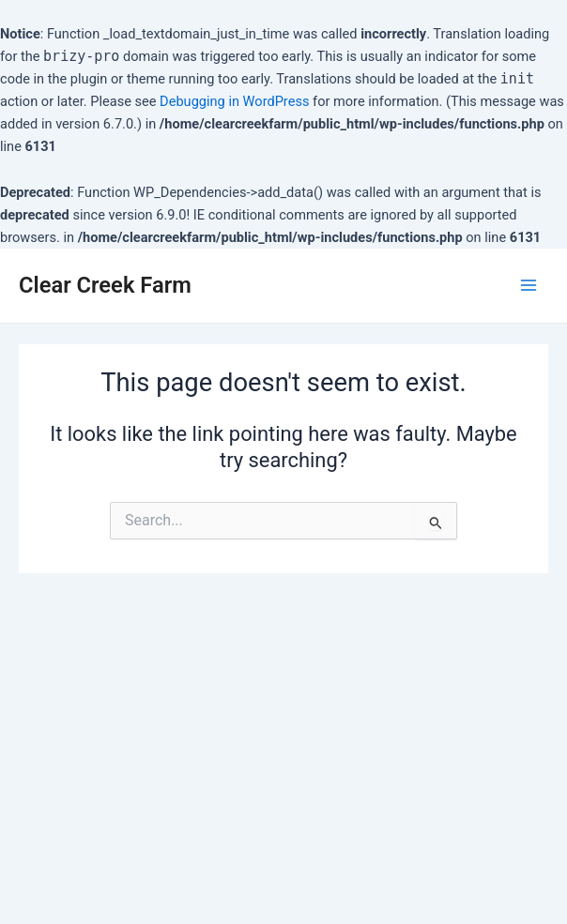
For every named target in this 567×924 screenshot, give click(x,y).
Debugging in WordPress (234, 101)
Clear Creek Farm (105, 285)
